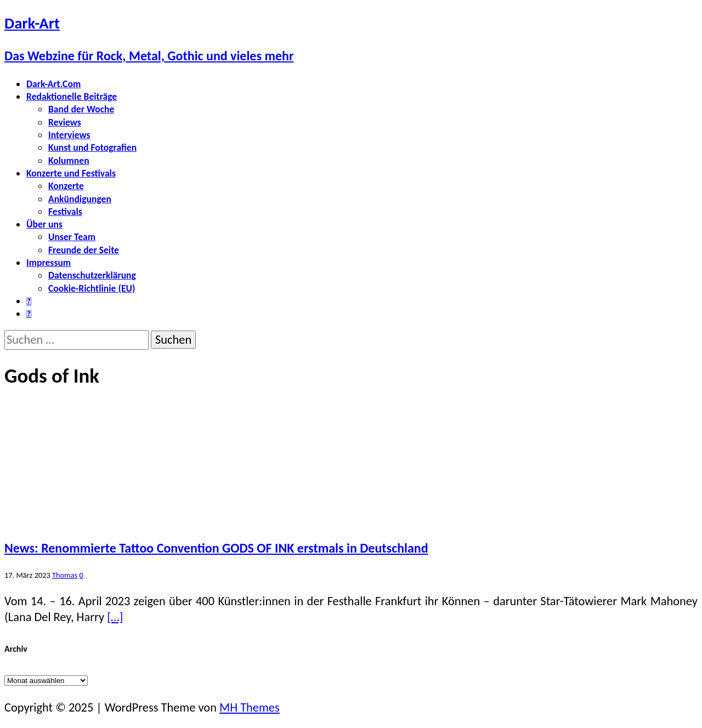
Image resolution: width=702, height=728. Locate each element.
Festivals (65, 212)
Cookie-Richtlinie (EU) (92, 288)
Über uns (44, 224)
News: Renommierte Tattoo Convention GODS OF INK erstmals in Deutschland (216, 548)
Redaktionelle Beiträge (72, 96)
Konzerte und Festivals (71, 173)
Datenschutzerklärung (92, 275)
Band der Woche (81, 109)
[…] (115, 617)
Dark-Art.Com (53, 84)
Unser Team (72, 237)
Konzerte (66, 186)
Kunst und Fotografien (92, 147)
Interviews (69, 135)
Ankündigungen (80, 199)
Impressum (49, 263)
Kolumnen (69, 161)
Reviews (65, 122)
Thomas (65, 575)
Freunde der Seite (84, 250)
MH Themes (250, 707)
